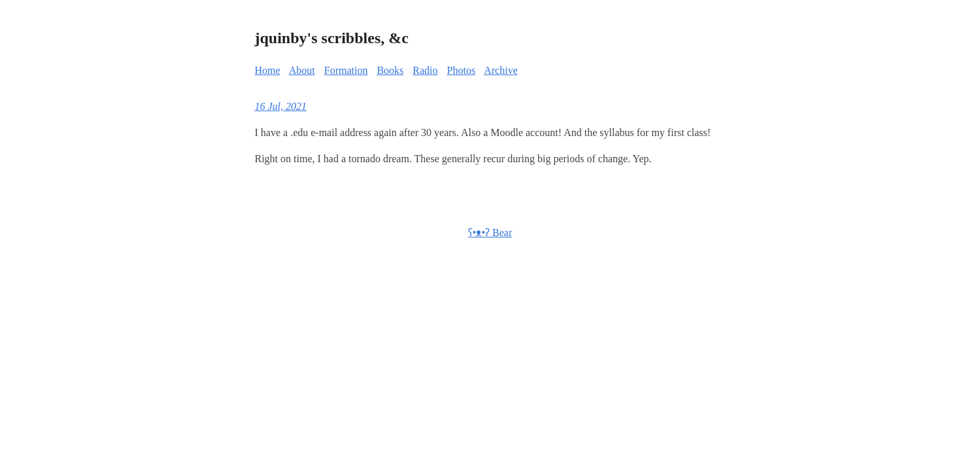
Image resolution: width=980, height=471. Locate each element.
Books (390, 70)
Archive (501, 70)
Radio (425, 70)
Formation (346, 70)
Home (268, 70)
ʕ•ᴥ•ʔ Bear (490, 233)
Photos (462, 70)
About (302, 70)
